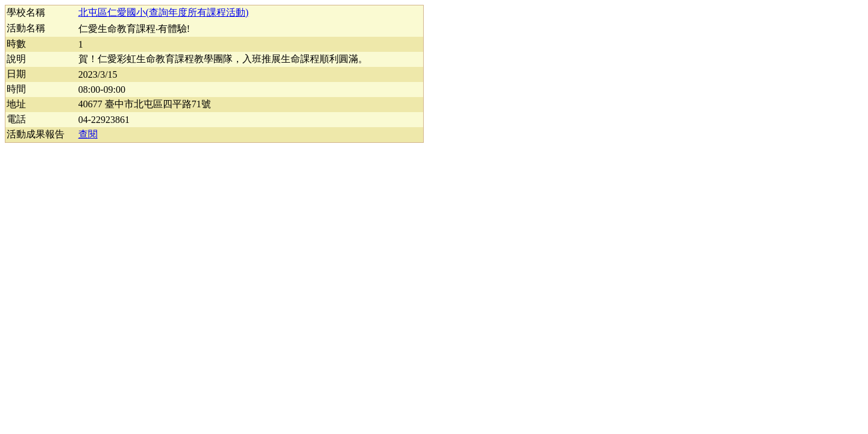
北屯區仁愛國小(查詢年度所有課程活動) (164, 12)
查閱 (88, 134)
